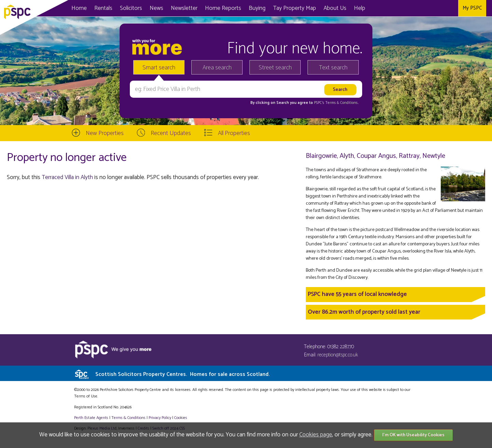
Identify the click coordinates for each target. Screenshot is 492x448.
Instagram (451, 8)
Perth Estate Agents (91, 418)
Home (79, 8)
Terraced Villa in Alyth (67, 177)
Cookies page (316, 435)
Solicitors (131, 8)
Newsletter (184, 8)
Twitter (437, 8)
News (156, 8)
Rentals (103, 8)
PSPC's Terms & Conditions (336, 103)
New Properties (105, 133)
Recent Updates (171, 133)
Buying (257, 8)
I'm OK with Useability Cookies (413, 435)
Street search (275, 68)
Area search (217, 68)
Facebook (423, 8)
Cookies (181, 418)
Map (295, 8)
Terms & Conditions (128, 418)
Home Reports (223, 8)
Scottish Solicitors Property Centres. (182, 374)
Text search (333, 68)
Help (360, 8)
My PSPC (472, 8)
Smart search (159, 68)
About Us (335, 8)
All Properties (234, 133)
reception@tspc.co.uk (338, 355)
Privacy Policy (160, 418)
